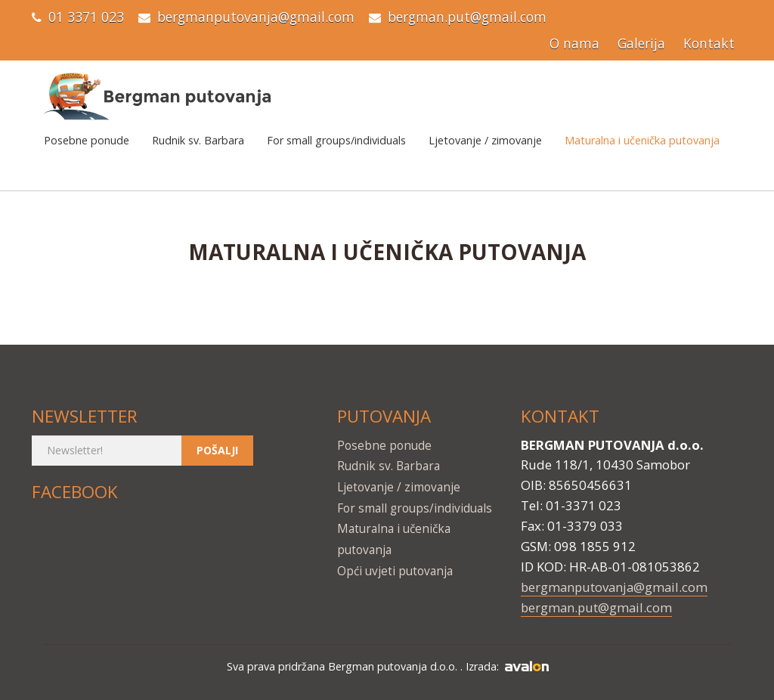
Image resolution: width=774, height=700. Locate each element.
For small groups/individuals (336, 140)
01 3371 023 (86, 17)
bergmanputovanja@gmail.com (256, 17)
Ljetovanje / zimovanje (485, 140)
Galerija (641, 43)
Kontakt (709, 43)
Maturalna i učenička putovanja (642, 140)
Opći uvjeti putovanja (395, 571)
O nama (574, 43)
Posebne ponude (87, 140)
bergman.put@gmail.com (467, 17)
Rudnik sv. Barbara (198, 140)
